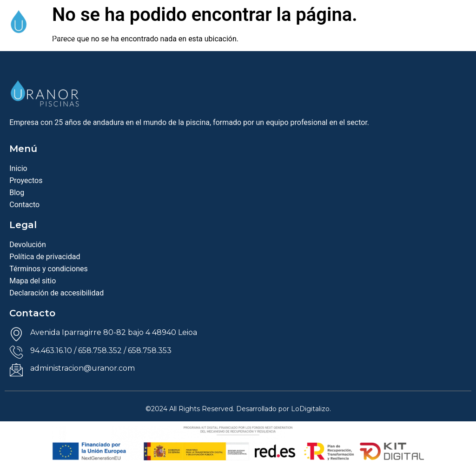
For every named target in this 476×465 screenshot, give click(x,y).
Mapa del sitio (33, 281)
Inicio (18, 168)
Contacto (24, 205)
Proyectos (26, 180)
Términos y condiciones (49, 269)
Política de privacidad (45, 257)
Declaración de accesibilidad (56, 293)
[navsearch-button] (432, 31)
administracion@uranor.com (83, 368)
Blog (17, 193)
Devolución (28, 245)
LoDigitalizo (310, 409)
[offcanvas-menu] (459, 33)
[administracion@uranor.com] (16, 370)
